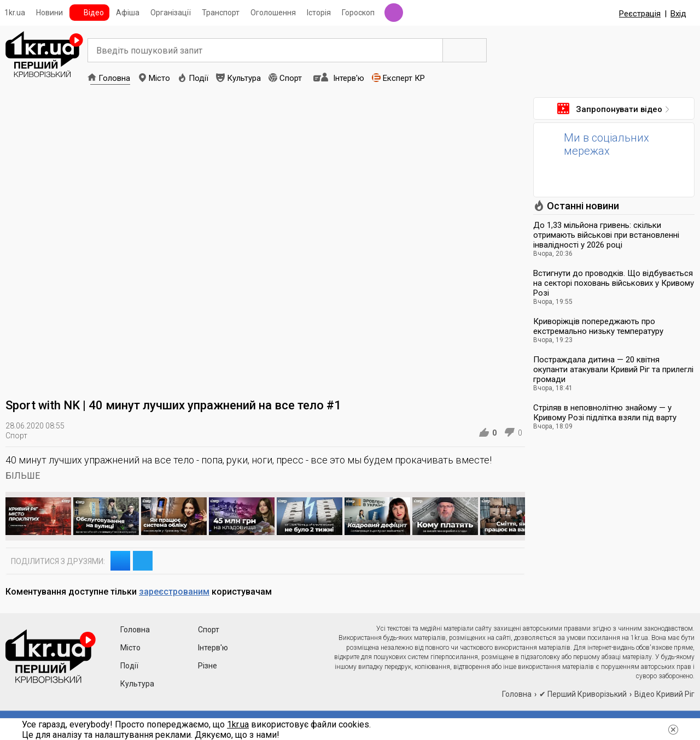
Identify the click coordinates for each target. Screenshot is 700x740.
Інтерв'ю (349, 78)
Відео (94, 13)
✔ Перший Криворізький (583, 694)
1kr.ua (15, 13)
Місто (159, 78)
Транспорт (221, 13)
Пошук (465, 50)
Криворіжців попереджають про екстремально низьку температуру (598, 326)
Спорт (291, 78)
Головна (114, 78)
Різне (208, 666)
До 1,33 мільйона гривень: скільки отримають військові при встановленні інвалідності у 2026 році (606, 235)
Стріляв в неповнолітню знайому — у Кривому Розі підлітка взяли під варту (605, 413)
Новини (49, 13)
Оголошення (273, 13)
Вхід (678, 14)
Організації (171, 13)
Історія (319, 13)
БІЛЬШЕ (23, 476)
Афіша (128, 13)
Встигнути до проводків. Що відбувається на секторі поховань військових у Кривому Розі (614, 283)
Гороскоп (358, 13)
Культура (244, 78)
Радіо (394, 13)
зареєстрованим (174, 592)
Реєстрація (640, 14)
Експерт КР (404, 78)
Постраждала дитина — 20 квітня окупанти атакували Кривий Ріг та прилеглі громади (613, 369)
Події (199, 78)
